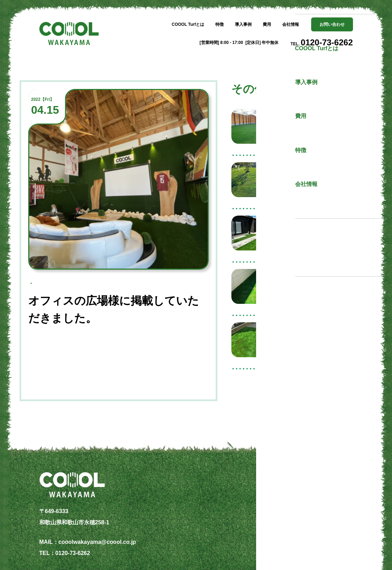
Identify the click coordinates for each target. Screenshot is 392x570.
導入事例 (243, 24)
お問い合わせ (332, 24)
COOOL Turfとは (188, 24)
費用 (267, 24)
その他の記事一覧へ (302, 391)
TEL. (322, 42)
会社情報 (291, 24)
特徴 (220, 24)
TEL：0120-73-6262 (65, 553)
